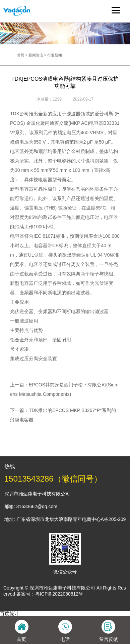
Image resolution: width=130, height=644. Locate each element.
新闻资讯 (42, 55)
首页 (30, 55)
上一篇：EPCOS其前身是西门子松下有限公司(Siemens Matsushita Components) (64, 389)
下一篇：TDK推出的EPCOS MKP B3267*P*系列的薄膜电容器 (63, 415)
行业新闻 (57, 55)
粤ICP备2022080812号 (59, 594)
